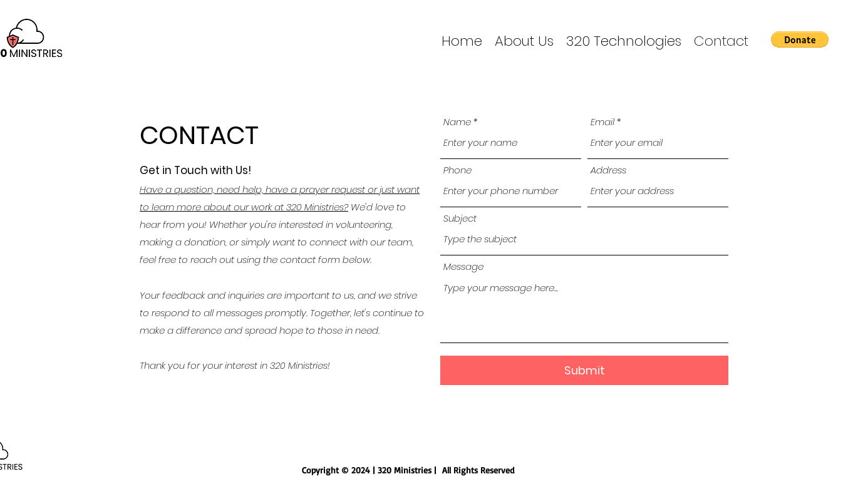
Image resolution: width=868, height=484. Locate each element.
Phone (457, 170)
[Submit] (584, 370)
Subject (460, 218)
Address (608, 170)
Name (457, 122)
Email (602, 122)
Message (463, 266)
